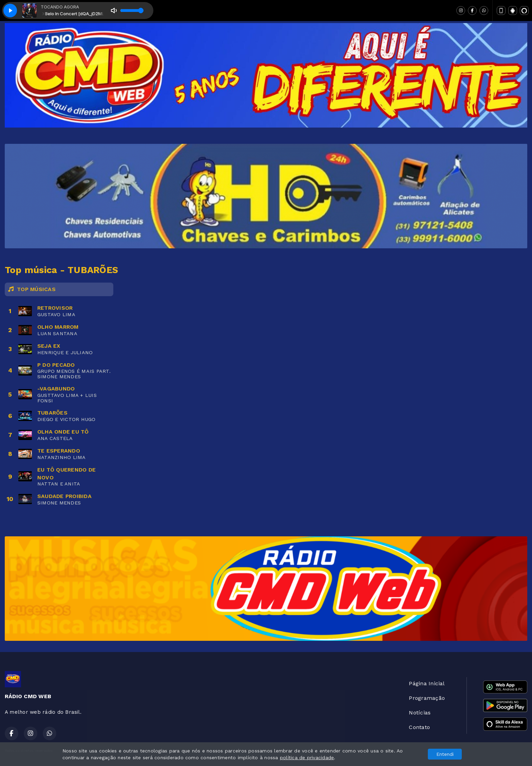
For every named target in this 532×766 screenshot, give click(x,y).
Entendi (445, 754)
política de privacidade (307, 758)
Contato (419, 727)
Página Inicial (427, 683)
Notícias (420, 713)
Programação (427, 698)
